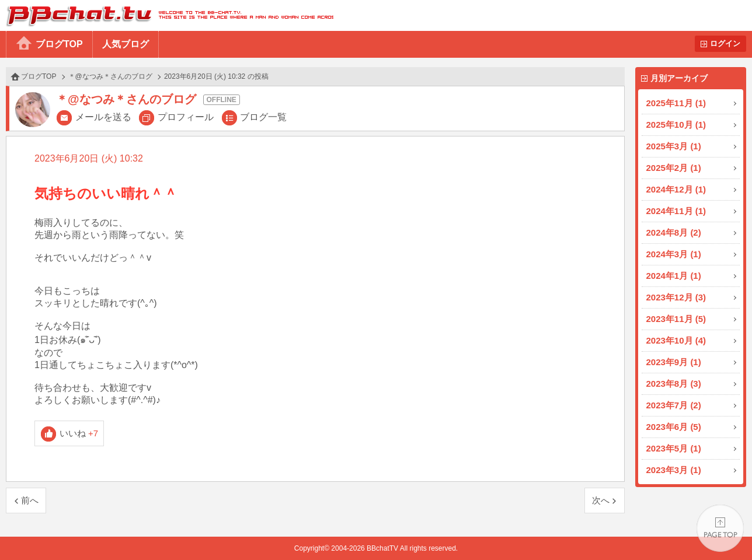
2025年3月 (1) (674, 146)
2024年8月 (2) (674, 232)
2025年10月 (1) (676, 125)
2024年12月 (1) (676, 189)
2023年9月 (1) (674, 362)
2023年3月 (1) (674, 470)
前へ (30, 500)
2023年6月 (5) (674, 427)
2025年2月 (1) (674, 168)
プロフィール (186, 117)
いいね (79, 433)
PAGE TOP (720, 528)
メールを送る (103, 117)
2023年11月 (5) (676, 319)
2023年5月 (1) (674, 448)
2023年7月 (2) (674, 405)
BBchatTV (167, 15)
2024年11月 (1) (676, 211)
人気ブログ (126, 44)
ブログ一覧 (263, 117)
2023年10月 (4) (676, 340)
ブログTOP (59, 44)
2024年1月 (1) (674, 276)
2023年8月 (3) (674, 384)
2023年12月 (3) (676, 297)
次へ (601, 500)
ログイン (725, 43)
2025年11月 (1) (676, 103)
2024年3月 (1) (674, 254)
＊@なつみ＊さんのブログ (110, 76)
